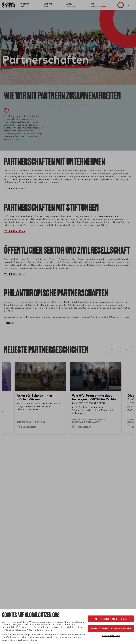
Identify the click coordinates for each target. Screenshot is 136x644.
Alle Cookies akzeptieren (111, 619)
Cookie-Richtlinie (111, 636)
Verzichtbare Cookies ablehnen (111, 628)
